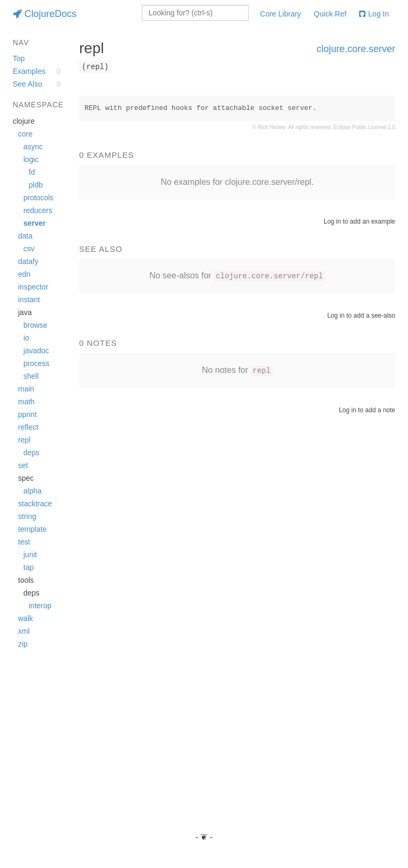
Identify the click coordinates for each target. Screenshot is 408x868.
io (26, 338)
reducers (38, 210)
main (26, 389)
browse (35, 325)
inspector (33, 287)
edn (24, 274)
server (35, 223)
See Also (27, 84)
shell (31, 376)
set (23, 465)
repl (24, 440)
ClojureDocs (45, 14)
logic (31, 159)
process (36, 363)
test (24, 542)
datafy (28, 261)
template (32, 529)
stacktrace (35, 504)
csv (29, 249)
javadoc (36, 351)
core (25, 134)
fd (32, 172)
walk (25, 618)
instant (29, 300)
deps (31, 453)
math (26, 402)
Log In (374, 14)
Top (19, 58)
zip (23, 644)
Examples (29, 71)
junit (30, 555)
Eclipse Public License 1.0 (364, 127)
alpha (32, 491)
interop (40, 606)
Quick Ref (330, 14)
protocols (39, 198)
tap (28, 567)
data (25, 236)
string (27, 516)
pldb (36, 185)
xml (24, 631)
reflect (28, 427)
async (33, 147)
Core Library (281, 14)
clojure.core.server (356, 49)
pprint (27, 414)
